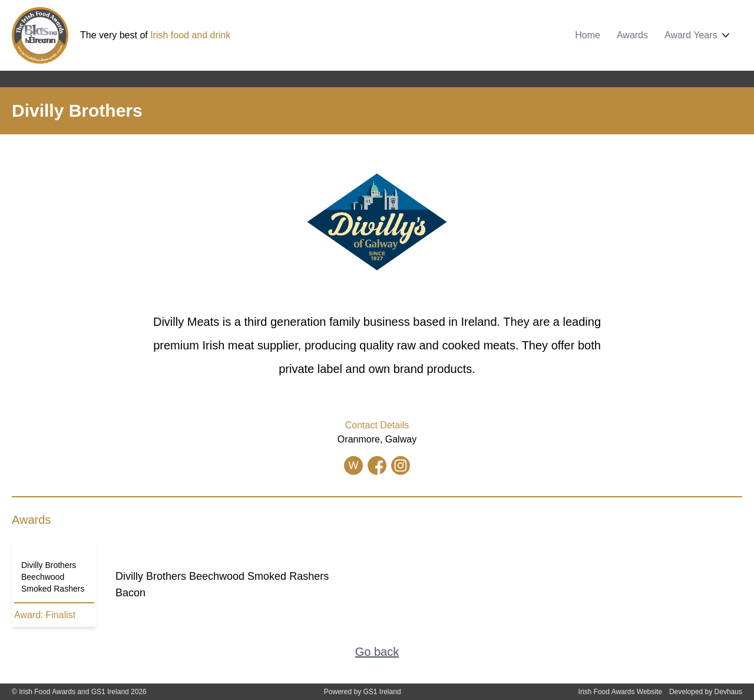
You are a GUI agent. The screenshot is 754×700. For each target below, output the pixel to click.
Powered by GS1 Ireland (363, 692)
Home (588, 35)
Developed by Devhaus (706, 692)
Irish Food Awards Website (620, 692)
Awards (632, 35)
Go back (377, 652)
